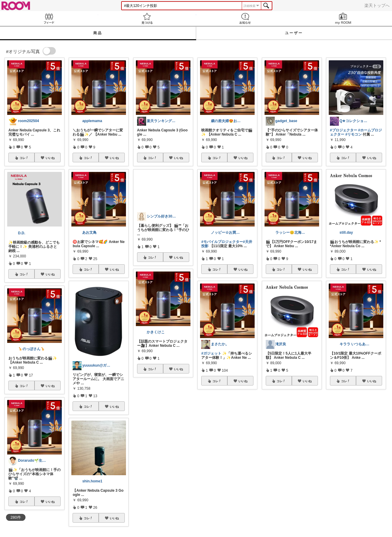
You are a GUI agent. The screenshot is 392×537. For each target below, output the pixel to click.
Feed (49, 18)
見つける (147, 18)
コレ (24, 158)
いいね (50, 158)
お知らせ (245, 18)
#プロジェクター (344, 130)
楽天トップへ (377, 5)
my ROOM (343, 18)
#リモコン (353, 134)
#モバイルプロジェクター (222, 242)
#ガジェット (211, 353)
